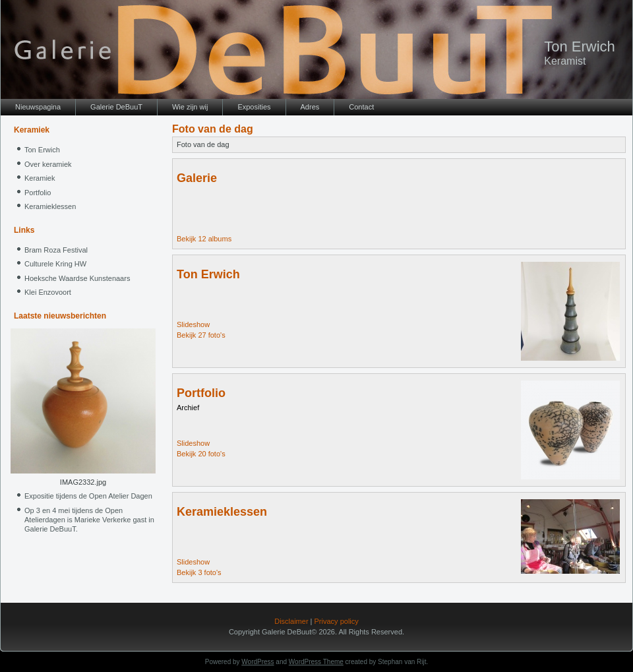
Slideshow (193, 324)
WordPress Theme (316, 662)
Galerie (197, 178)
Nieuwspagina (38, 107)
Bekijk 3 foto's (199, 572)
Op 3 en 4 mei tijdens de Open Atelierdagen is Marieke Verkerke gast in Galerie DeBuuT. (89, 520)
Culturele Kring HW (55, 264)
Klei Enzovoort (48, 292)
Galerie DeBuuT (116, 107)
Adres (310, 107)
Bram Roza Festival (56, 250)
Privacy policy (337, 621)
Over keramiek (48, 164)
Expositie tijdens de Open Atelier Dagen (88, 496)
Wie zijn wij (190, 107)
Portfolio (38, 193)
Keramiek (40, 178)
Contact (361, 107)
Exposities (254, 107)
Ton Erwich (580, 46)
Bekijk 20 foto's (201, 454)
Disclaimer (291, 621)
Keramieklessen (50, 206)
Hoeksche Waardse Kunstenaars (77, 278)
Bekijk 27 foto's (201, 335)
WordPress (257, 662)
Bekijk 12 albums (204, 239)
